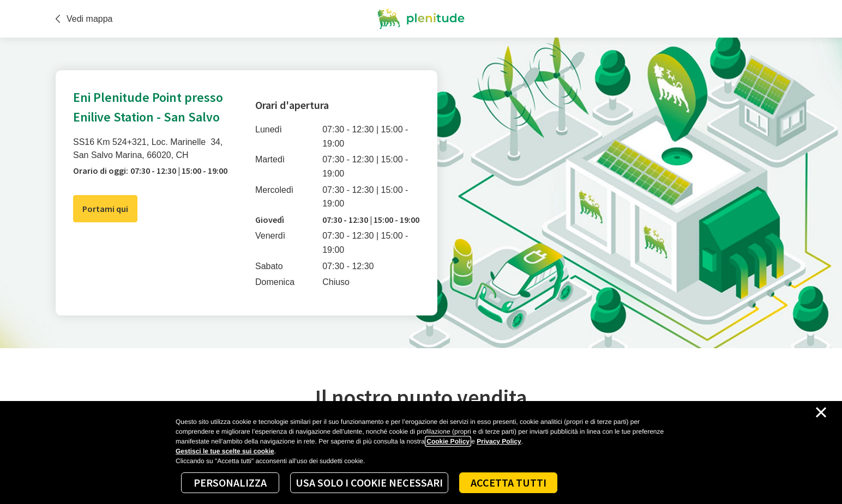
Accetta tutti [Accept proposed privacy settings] (509, 482)
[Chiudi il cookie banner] (821, 412)
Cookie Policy (448, 441)
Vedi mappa (84, 19)
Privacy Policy (499, 441)
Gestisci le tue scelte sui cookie (225, 451)
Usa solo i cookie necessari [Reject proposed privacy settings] (369, 482)
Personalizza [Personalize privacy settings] (230, 482)
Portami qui (105, 209)
